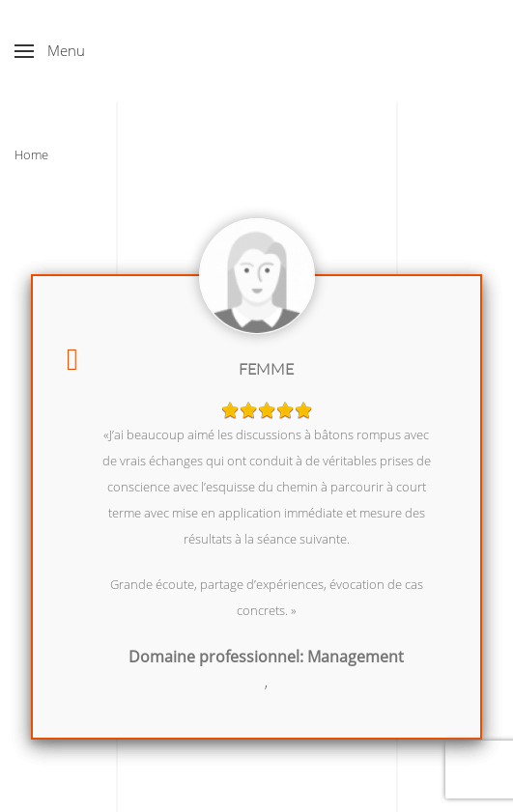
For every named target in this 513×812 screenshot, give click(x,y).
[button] (50, 51)
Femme (266, 369)
